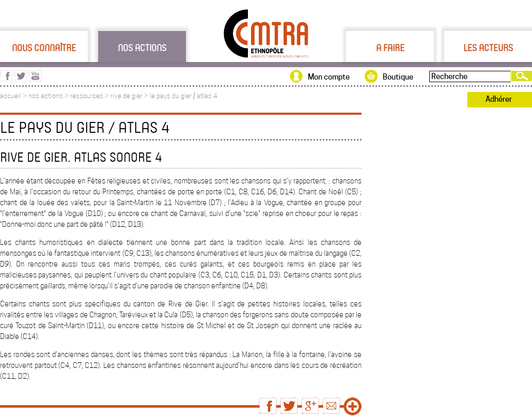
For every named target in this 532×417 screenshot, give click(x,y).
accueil (11, 96)
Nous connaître (44, 48)
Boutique (398, 77)
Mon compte (329, 77)
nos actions (46, 96)
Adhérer (499, 99)
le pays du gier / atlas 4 (184, 96)
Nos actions (142, 48)
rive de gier (127, 96)
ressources (87, 96)
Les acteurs (488, 48)
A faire (390, 48)
